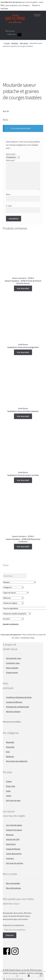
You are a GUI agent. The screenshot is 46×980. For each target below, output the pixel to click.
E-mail (9, 206)
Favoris (6, 976)
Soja (8, 752)
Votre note (11, 154)
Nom (8, 194)
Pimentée (10, 747)
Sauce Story (11, 844)
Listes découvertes (14, 854)
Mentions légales (13, 711)
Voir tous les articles (15, 863)
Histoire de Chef (13, 839)
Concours (10, 858)
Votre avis (11, 160)
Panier (39, 974)
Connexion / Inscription (15, 28)
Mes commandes (13, 883)
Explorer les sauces (14, 830)
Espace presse (12, 672)
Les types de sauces (14, 825)
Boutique (15, 43)
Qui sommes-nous (14, 658)
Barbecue (10, 756)
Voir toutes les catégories (17, 761)
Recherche (29, 976)
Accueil (7, 43)
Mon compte (17, 976)
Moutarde (10, 742)
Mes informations (13, 888)
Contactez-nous (28, 638)
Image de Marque (13, 849)
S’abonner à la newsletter (14, 925)
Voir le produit (23, 288)
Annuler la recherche (11, 624)
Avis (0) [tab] (6, 111)
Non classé (24, 43)
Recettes (10, 835)
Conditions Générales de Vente (19, 697)
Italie (8, 791)
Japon (9, 796)
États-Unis (11, 786)
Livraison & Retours (14, 702)
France (9, 781)
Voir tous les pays (13, 800)
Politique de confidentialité (18, 707)
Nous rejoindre (12, 668)
